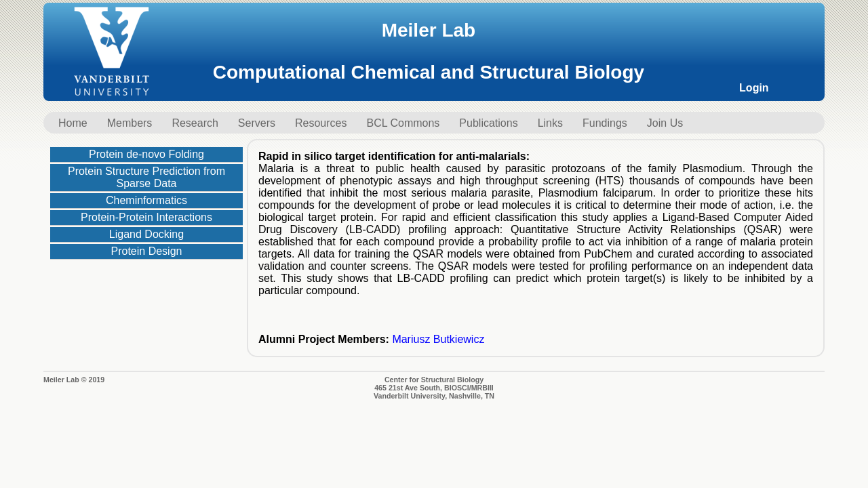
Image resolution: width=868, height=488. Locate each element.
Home (73, 123)
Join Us (665, 123)
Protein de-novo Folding (146, 154)
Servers (257, 123)
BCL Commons (403, 123)
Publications (488, 123)
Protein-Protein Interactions (146, 217)
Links (550, 123)
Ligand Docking (146, 234)
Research (195, 123)
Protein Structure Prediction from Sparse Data (146, 177)
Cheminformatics (146, 200)
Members (130, 123)
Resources (321, 123)
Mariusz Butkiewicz (438, 339)
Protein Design (147, 251)
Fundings (605, 123)
